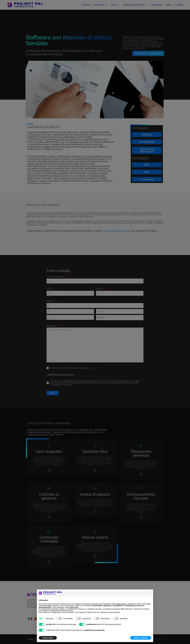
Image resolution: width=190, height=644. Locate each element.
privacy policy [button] (121, 604)
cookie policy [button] (74, 607)
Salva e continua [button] (141, 638)
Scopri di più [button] (48, 638)
